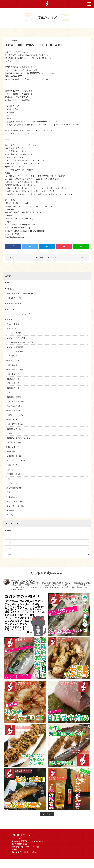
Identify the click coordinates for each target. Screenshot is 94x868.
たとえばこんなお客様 (16, 351)
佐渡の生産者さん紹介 (16, 401)
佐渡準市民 (11, 433)
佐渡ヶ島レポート (14, 365)
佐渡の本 (10, 392)
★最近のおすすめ (14, 303)
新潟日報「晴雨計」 (15, 474)
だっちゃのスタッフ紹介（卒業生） (21, 342)
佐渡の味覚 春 (13, 388)
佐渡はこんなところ (15, 415)
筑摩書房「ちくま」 (15, 511)
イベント (11, 309)
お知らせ (11, 289)
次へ (82, 257)
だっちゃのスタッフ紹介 (16, 338)
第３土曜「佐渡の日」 (16, 506)
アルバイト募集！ (14, 324)
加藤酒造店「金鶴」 (15, 442)
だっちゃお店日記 (14, 333)
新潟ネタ (10, 470)
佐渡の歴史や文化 (14, 397)
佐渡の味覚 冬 (13, 379)
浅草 (8, 492)
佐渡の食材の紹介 (14, 411)
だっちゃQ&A (12, 329)
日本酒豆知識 (12, 483)
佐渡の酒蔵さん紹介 (15, 406)
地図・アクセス (13, 447)
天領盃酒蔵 (11, 452)
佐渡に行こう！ (13, 465)
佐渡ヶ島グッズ (13, 361)
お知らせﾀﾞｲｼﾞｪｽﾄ (14, 298)
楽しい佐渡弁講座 (14, 488)
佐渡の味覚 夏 (13, 383)
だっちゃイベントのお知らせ (18, 314)
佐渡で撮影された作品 (16, 370)
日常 (8, 479)
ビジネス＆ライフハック (16, 502)
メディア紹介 (12, 356)
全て (9, 283)
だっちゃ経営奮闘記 (15, 347)
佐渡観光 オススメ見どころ (18, 438)
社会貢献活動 (12, 497)
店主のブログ (12, 319)
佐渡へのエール (13, 420)
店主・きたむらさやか (16, 461)
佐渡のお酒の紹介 (14, 374)
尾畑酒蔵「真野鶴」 (15, 456)
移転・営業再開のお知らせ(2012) (20, 293)
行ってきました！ (14, 515)
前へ (12, 257)
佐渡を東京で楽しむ (15, 424)
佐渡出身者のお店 (14, 429)
